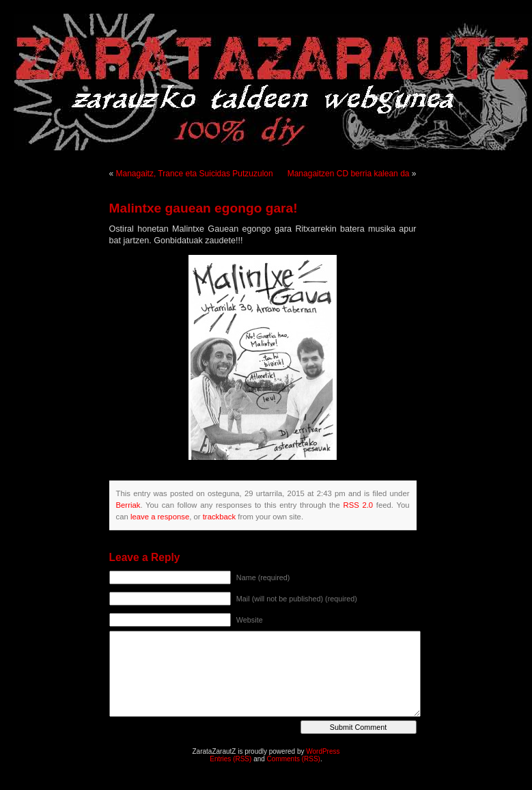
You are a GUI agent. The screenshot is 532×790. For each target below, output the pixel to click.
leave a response (160, 517)
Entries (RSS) (230, 759)
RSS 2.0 (358, 505)
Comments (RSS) (294, 759)
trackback (219, 517)
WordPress (323, 751)
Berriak (128, 505)
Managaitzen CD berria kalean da (349, 174)
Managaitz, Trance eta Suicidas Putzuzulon (195, 174)
